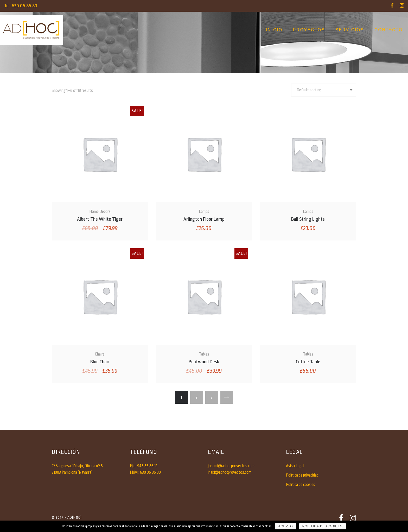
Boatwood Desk (204, 362)
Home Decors (100, 212)
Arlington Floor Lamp (204, 219)
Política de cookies (301, 485)
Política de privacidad (302, 475)
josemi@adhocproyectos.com (231, 466)
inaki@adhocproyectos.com (230, 472)
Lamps (204, 212)
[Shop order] (324, 90)
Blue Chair (100, 362)
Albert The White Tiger (100, 219)
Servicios (350, 30)
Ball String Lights (308, 219)
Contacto (389, 30)
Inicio (274, 30)
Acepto (285, 526)
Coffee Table (308, 362)
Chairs (100, 354)
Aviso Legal (295, 466)
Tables (204, 354)
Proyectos (309, 30)
